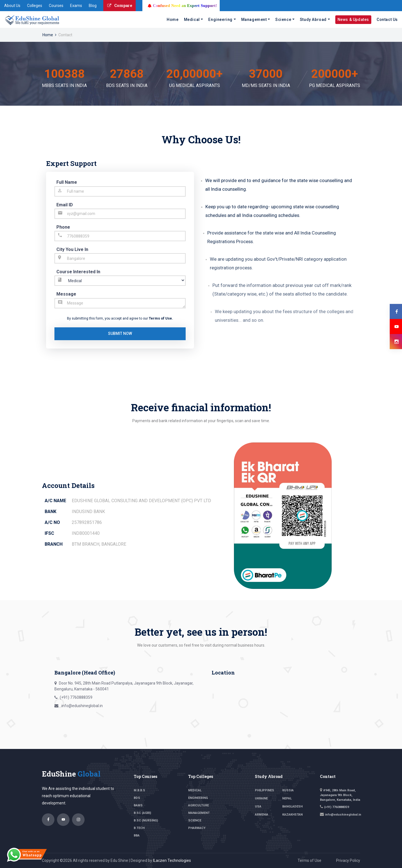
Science (283, 20)
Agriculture (198, 805)
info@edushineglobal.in (82, 706)
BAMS (138, 805)
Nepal (287, 798)
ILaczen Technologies (172, 860)
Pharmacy (197, 828)
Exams (76, 6)
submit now (120, 333)
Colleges (35, 6)
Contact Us (387, 20)
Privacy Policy (348, 860)
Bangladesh (292, 807)
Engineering (220, 20)
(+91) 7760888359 (76, 697)
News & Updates (353, 20)
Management (254, 20)
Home (173, 20)
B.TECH (139, 828)
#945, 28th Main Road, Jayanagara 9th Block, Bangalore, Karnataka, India (340, 795)
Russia (288, 790)
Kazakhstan (292, 815)
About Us (12, 6)
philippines (265, 790)
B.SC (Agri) (142, 813)
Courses (56, 6)
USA (258, 807)
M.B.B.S (139, 790)
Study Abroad (313, 20)
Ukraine (261, 798)
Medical (192, 20)
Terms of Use (160, 318)
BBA (137, 836)
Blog (93, 6)
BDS (137, 798)
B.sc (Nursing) (146, 820)
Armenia (262, 815)
